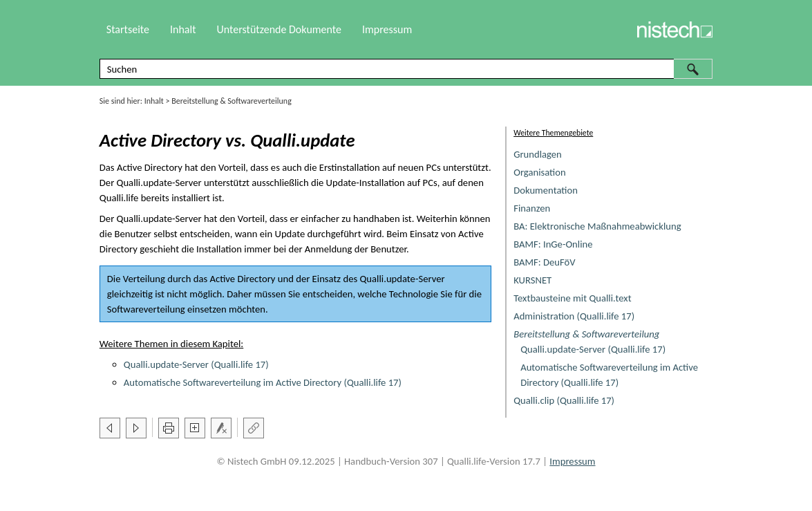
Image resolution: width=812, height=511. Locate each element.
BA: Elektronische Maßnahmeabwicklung (597, 226)
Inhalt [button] (183, 29)
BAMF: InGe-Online (553, 244)
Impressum (387, 29)
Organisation (540, 172)
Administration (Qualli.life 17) (574, 316)
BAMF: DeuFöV (544, 262)
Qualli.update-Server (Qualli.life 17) (593, 349)
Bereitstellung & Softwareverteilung (586, 334)
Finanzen (532, 208)
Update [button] (290, 234)
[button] (693, 69)
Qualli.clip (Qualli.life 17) (564, 400)
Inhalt (154, 101)
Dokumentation (546, 190)
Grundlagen (538, 154)
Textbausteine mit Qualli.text (572, 298)
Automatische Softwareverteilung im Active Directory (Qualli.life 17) (263, 382)
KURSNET (532, 280)
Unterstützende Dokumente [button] (279, 29)
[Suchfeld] (406, 69)
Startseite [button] (128, 29)
